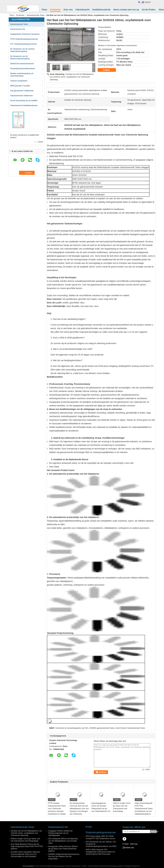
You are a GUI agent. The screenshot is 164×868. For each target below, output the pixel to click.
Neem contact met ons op (126, 10)
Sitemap (134, 844)
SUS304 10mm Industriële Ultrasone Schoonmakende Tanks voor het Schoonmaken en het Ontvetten (25, 854)
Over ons (68, 10)
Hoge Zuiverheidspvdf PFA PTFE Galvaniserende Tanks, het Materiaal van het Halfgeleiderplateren (144, 809)
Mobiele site (128, 848)
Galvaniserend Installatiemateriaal (24, 106)
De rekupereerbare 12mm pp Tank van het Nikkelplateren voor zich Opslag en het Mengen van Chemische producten (79, 810)
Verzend (154, 832)
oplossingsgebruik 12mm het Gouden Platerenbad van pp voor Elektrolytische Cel (101, 807)
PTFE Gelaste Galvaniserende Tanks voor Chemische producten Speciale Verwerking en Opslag (57, 809)
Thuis (44, 10)
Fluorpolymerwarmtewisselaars (23, 69)
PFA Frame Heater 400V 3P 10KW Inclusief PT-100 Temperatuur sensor (100, 837)
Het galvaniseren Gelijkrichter (22, 91)
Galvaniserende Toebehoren (22, 96)
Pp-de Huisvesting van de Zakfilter (24, 101)
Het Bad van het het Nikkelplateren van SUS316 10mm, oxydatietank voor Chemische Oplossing (72, 77)
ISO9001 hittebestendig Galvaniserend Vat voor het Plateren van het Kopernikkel (64, 856)
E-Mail (125, 844)
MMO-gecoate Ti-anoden (20, 86)
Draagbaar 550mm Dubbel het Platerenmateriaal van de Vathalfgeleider (60, 833)
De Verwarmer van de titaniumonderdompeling (20, 57)
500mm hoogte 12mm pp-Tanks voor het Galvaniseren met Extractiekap (122, 807)
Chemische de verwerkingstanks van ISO (72, 728)
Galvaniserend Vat (18, 29)
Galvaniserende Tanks (36, 15)
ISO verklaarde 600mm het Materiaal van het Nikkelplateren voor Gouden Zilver (63, 841)
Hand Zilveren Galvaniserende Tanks (130, 728)
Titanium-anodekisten (19, 81)
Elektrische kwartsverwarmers (22, 64)
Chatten (108, 70)
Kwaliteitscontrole (101, 10)
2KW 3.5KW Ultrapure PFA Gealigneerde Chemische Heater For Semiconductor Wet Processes (100, 852)
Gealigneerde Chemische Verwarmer (25, 34)
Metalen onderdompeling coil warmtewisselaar (22, 75)
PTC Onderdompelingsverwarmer (24, 44)
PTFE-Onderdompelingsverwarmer (24, 39)
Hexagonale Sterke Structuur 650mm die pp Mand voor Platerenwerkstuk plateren (63, 849)
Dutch (148, 2)
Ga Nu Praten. (149, 10)
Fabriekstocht (82, 10)
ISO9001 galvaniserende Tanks (102, 728)
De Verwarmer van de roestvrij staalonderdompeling (22, 50)
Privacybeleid (28, 866)
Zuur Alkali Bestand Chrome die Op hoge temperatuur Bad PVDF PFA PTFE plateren (27, 846)
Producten (55, 10)
